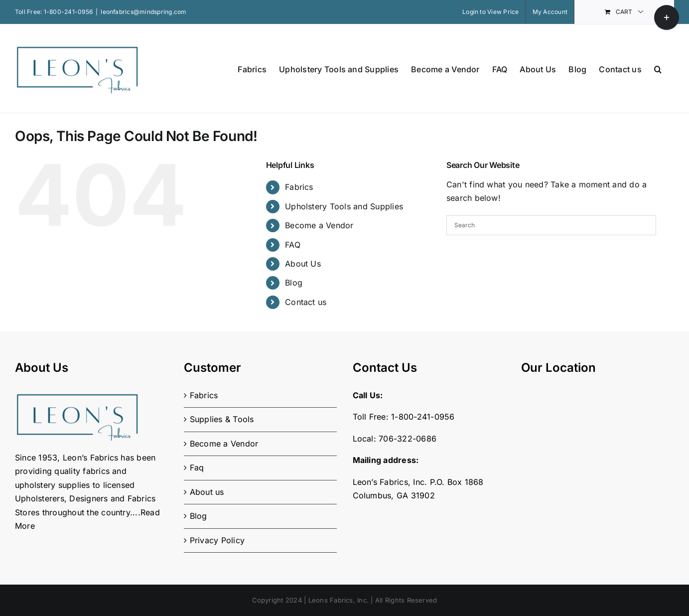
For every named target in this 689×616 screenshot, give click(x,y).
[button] (658, 69)
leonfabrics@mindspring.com (143, 12)
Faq (197, 467)
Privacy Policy (217, 540)
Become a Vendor (319, 225)
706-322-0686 (408, 439)
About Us (303, 264)
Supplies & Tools (222, 419)
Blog (294, 283)
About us (207, 492)
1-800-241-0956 (68, 12)
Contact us (306, 302)
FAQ (293, 245)
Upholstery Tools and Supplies (344, 206)
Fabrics (299, 187)
